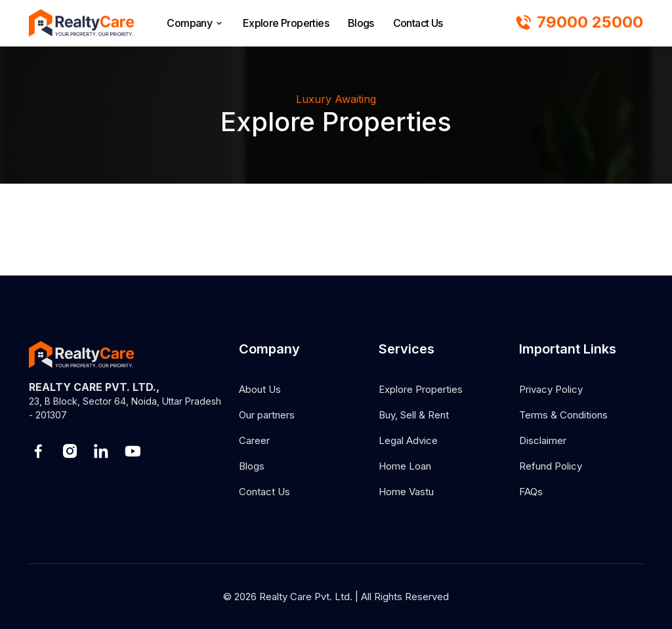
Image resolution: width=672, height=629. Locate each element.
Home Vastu (406, 492)
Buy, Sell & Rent (414, 415)
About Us (260, 389)
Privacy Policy (551, 389)
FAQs (531, 492)
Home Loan (405, 466)
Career (254, 440)
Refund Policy (551, 466)
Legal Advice (408, 440)
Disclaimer (543, 440)
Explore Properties (286, 23)
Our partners (267, 415)
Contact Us (418, 23)
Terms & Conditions (563, 415)
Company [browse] (195, 23)
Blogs (361, 23)
